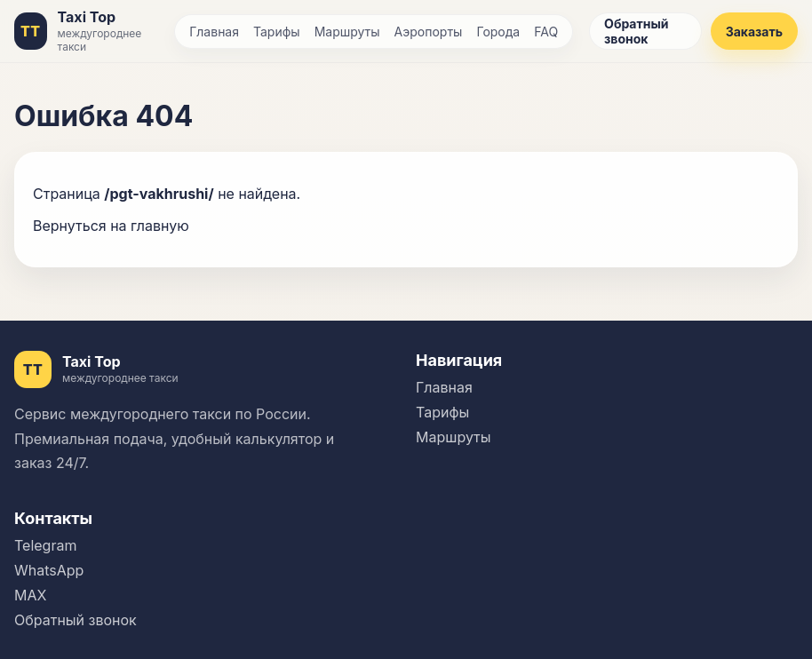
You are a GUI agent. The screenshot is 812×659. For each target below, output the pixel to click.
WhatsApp (49, 570)
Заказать (754, 32)
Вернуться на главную (111, 226)
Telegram (45, 545)
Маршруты (347, 32)
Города (498, 32)
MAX (30, 595)
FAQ (546, 32)
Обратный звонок (636, 31)
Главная (214, 32)
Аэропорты (429, 32)
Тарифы (277, 32)
